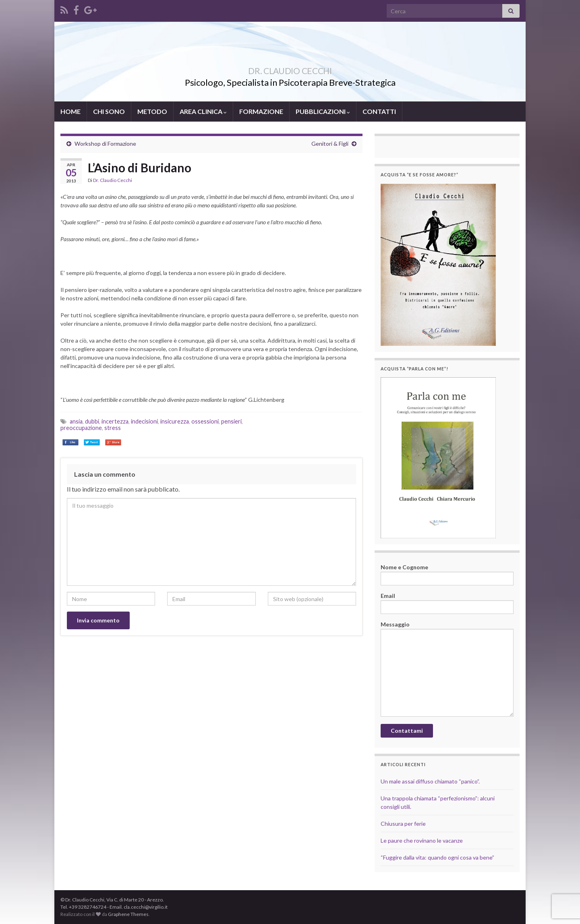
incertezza (115, 421)
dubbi (92, 421)
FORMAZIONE (261, 111)
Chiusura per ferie (403, 824)
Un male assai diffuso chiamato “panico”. (430, 781)
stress (113, 428)
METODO (152, 111)
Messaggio (447, 669)
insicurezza (175, 421)
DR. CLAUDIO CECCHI (290, 69)
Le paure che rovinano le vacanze (422, 840)
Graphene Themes (128, 914)
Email (447, 603)
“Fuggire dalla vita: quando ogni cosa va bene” (437, 857)
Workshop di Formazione (105, 144)
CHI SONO (109, 111)
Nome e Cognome (447, 575)
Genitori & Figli (330, 144)
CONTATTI (379, 111)
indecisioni (144, 421)
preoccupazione (81, 428)
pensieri (231, 421)
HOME (70, 111)
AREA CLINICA (203, 111)
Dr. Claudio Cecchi (113, 180)
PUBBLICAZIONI (323, 111)
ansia (76, 421)
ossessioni (205, 421)
